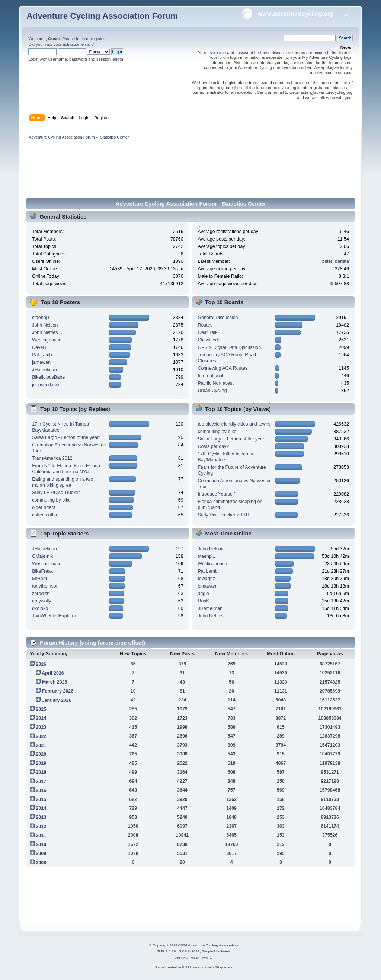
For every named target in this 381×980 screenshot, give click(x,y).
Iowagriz (206, 579)
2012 (41, 827)
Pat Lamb (42, 355)
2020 (41, 754)
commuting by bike (51, 500)
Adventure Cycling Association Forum (102, 16)
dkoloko (40, 608)
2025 (41, 709)
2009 (41, 853)
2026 (41, 664)
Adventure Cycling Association (213, 945)
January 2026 (57, 700)
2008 (41, 863)
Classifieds (209, 340)
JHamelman (44, 370)
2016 (41, 790)
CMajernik (42, 556)
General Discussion (218, 318)
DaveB (39, 347)
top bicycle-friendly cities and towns (234, 424)
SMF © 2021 (189, 951)
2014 (41, 808)
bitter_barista (336, 261)
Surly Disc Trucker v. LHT (224, 515)
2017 (41, 782)
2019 (41, 763)
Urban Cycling (212, 391)
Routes (205, 325)
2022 (41, 736)
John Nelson (45, 325)
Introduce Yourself (216, 494)
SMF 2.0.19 (166, 951)
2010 (41, 844)
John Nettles (45, 332)
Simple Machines (216, 951)
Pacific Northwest (215, 383)
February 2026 (58, 691)
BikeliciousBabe (48, 377)
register (98, 39)
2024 (41, 718)
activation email (77, 44)
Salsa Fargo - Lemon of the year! (66, 437)
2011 (41, 836)
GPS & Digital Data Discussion (229, 347)
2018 (41, 772)
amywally (41, 601)
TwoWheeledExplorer (54, 616)
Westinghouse (47, 340)
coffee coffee (45, 515)
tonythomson (45, 586)
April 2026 (53, 673)
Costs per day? (213, 446)
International (210, 376)
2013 (41, 817)
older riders (44, 507)
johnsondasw (46, 385)
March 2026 (55, 682)
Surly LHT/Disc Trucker (56, 493)
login (80, 39)
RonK (203, 601)
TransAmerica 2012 (52, 458)
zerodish (41, 594)
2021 (41, 745)
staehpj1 (41, 318)
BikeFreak (42, 571)
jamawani (42, 362)
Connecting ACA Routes (222, 368)
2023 (41, 727)
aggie (203, 594)
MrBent (39, 579)
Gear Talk (207, 332)
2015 (41, 799)
